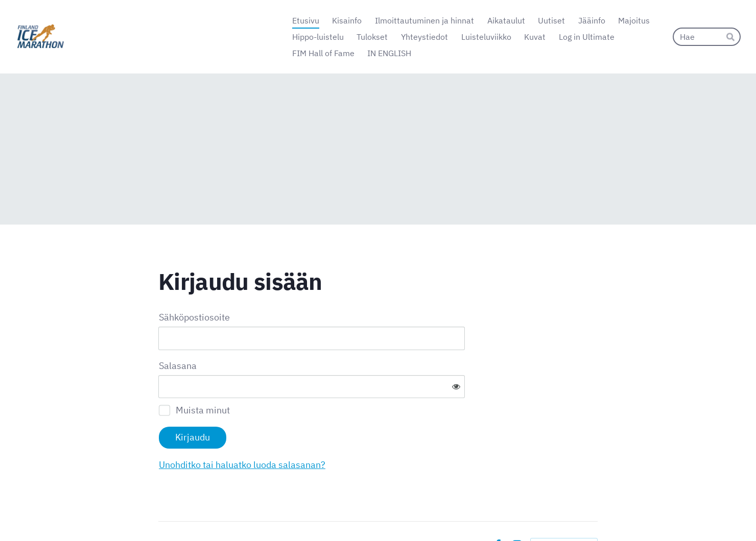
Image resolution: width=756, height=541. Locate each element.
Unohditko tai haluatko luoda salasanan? (352, 431)
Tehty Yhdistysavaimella (564, 512)
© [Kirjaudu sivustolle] (162, 512)
